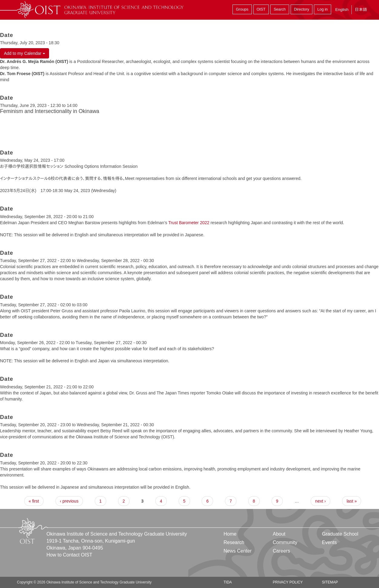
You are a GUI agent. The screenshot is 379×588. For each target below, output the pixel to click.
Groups (242, 9)
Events (329, 542)
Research (234, 542)
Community (285, 542)
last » (352, 501)
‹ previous (69, 501)
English (342, 10)
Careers (281, 551)
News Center (238, 551)
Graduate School (340, 534)
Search (280, 9)
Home (230, 534)
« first (34, 501)
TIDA (228, 582)
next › (320, 501)
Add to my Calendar (25, 53)
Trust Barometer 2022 (189, 223)
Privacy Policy (288, 582)
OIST (261, 9)
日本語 (361, 10)
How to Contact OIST (69, 555)
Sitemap (330, 582)
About (279, 534)
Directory (302, 9)
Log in (322, 9)
